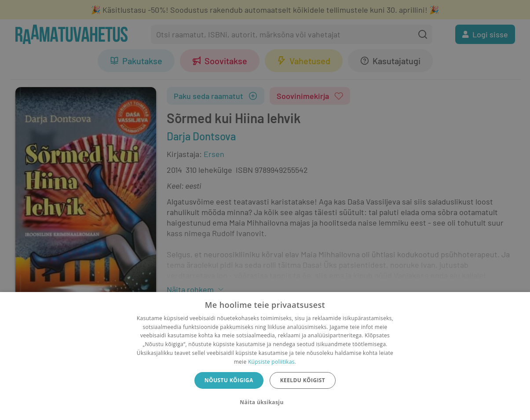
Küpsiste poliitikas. (272, 362)
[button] (265, 402)
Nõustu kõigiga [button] (229, 380)
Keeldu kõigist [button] (303, 380)
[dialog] (265, 356)
